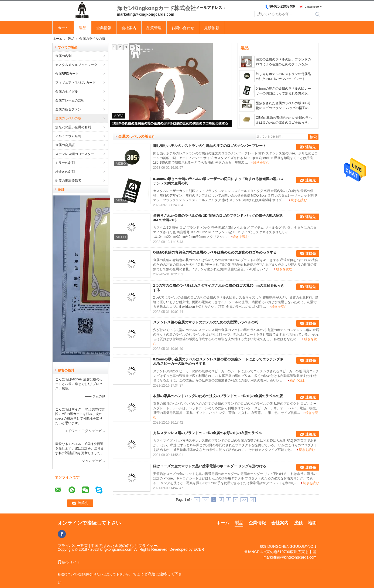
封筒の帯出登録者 (68, 181)
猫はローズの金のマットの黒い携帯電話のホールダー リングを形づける (210, 466)
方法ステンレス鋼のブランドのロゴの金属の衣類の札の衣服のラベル (207, 433)
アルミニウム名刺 (68, 136)
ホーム (63, 28)
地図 (312, 523)
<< (205, 500)
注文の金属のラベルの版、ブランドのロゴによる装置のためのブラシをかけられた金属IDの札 (283, 62)
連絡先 (310, 147)
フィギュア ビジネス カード (76, 83)
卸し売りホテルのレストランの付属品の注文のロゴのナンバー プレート (283, 76)
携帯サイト (69, 562)
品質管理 (154, 28)
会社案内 (129, 28)
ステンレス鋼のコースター (75, 154)
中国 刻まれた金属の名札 (112, 546)
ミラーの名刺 (65, 163)
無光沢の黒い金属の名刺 (73, 127)
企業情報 (104, 28)
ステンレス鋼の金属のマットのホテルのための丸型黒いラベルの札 (206, 322)
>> (244, 500)
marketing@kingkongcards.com (290, 557)
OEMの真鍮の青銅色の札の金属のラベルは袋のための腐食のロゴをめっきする (171, 123)
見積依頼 (212, 28)
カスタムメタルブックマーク (76, 65)
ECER (199, 549)
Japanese (312, 6)
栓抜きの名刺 (65, 172)
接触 (298, 523)
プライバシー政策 (73, 546)
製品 (83, 28)
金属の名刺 (63, 56)
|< (197, 500)
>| (253, 500)
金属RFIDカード (67, 74)
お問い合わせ (183, 28)
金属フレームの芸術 (70, 100)
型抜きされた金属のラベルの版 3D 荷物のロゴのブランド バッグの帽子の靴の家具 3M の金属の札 (284, 106)
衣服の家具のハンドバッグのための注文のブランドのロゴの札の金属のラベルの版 (218, 396)
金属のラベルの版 (68, 118)
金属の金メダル (67, 92)
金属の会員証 (65, 145)
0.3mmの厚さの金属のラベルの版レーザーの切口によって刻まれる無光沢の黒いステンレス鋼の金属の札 (284, 91)
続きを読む (261, 163)
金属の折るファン (68, 109)
